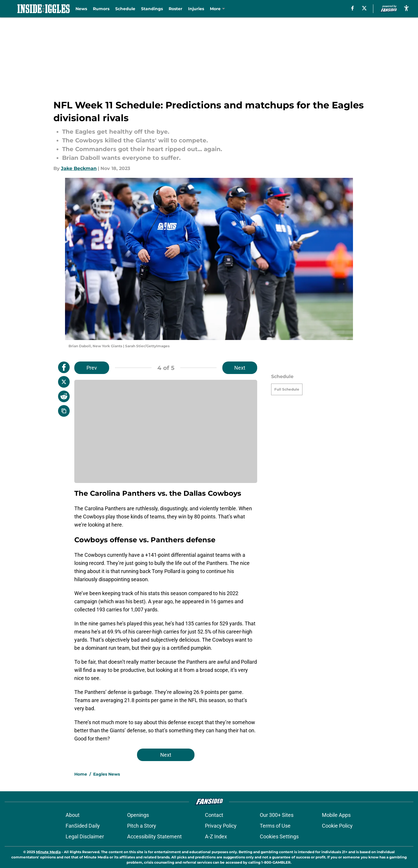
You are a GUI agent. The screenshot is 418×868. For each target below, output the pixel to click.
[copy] (64, 411)
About (73, 815)
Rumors (101, 9)
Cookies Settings (279, 836)
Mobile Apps (336, 815)
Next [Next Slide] (240, 368)
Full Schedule (287, 389)
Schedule (125, 9)
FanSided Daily (83, 826)
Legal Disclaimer (85, 836)
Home (81, 774)
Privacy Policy (221, 826)
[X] (364, 8)
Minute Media (48, 852)
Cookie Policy (337, 826)
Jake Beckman (79, 168)
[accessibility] (406, 8)
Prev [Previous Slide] (92, 368)
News (81, 9)
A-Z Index (216, 836)
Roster (175, 9)
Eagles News (107, 774)
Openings (138, 815)
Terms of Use (275, 826)
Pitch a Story (142, 826)
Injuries (196, 9)
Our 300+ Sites (277, 815)
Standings (152, 9)
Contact (214, 815)
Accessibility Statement (154, 836)
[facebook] (353, 8)
